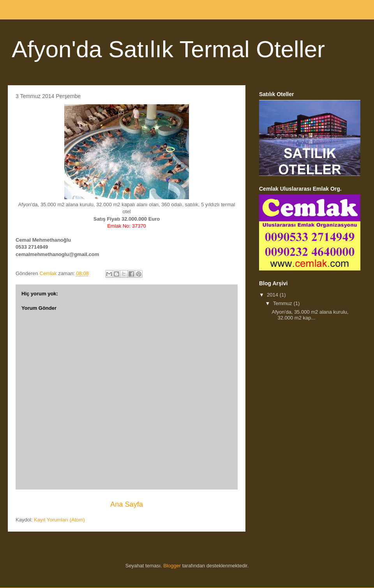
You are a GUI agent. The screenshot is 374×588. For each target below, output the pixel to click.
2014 (273, 295)
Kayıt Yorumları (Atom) (59, 520)
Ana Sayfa (127, 504)
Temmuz (283, 303)
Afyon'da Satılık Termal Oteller (168, 49)
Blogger (172, 566)
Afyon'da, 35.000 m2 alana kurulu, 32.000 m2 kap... (310, 315)
